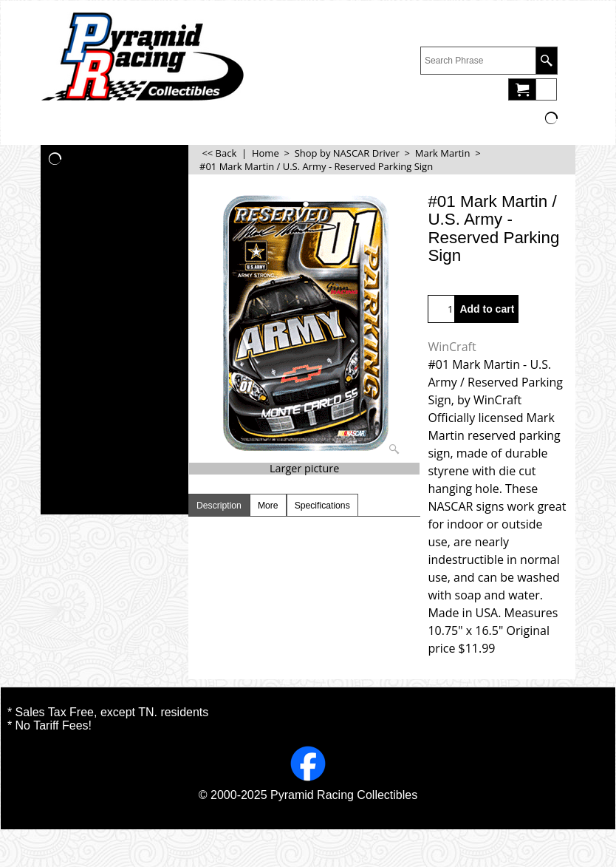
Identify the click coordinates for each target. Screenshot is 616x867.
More (268, 506)
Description (219, 506)
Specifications (322, 506)
